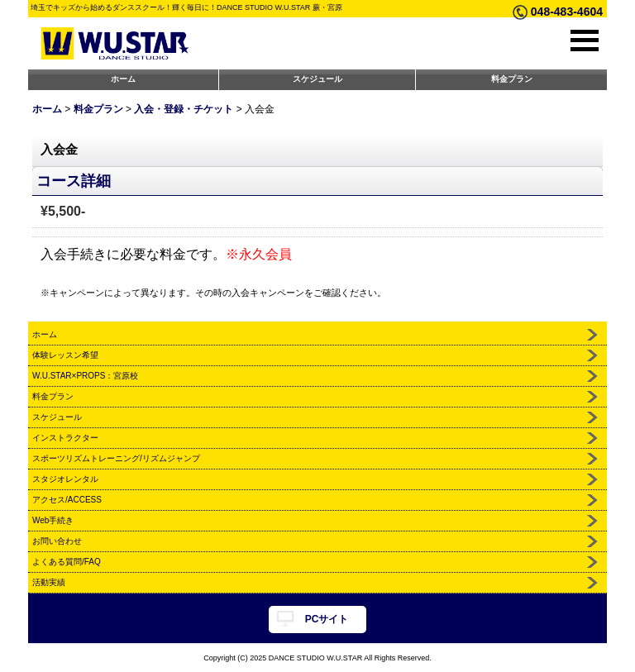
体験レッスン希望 (65, 355)
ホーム (123, 79)
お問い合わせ (57, 541)
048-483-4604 (567, 12)
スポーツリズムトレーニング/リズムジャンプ (116, 458)
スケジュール (317, 79)
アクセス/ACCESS (67, 500)
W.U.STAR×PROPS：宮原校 (85, 376)
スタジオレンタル (65, 479)
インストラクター (65, 438)
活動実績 (49, 582)
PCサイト (327, 619)
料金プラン (512, 79)
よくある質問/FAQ (67, 562)
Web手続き (53, 520)
